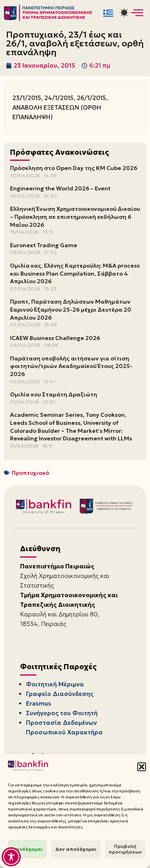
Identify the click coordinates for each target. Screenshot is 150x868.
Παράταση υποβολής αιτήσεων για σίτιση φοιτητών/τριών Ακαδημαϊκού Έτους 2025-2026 (71, 366)
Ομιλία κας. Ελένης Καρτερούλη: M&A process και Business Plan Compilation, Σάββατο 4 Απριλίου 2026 (75, 273)
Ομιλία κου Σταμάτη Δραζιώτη (54, 394)
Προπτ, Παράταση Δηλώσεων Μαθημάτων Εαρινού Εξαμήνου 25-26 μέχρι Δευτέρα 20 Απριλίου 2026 (71, 309)
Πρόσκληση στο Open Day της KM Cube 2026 (74, 168)
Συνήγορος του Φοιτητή (62, 713)
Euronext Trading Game (44, 245)
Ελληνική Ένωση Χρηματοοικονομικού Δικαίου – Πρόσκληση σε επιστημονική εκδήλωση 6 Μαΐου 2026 (75, 217)
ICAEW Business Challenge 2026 (55, 338)
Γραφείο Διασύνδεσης (60, 694)
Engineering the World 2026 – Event (60, 188)
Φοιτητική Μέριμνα (55, 684)
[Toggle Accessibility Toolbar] (11, 857)
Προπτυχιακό (30, 473)
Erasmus (39, 703)
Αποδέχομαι (27, 849)
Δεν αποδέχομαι (76, 849)
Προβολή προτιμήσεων (125, 849)
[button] (142, 767)
